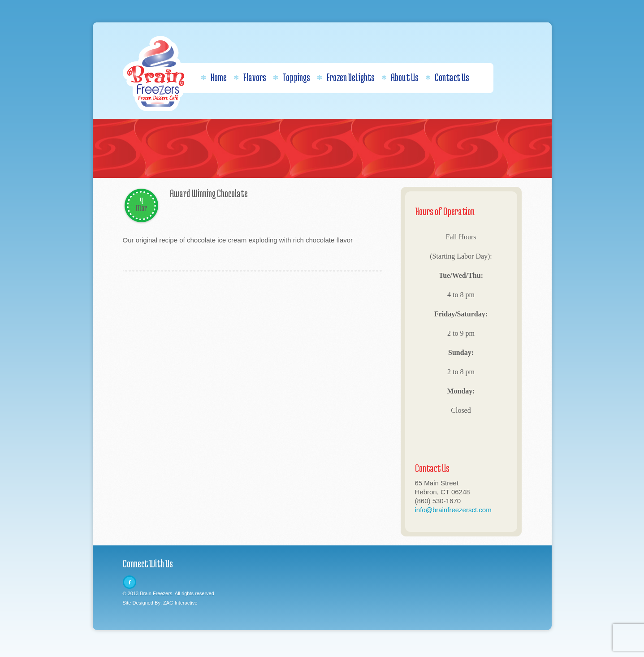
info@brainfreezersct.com (453, 510)
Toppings (292, 77)
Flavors (250, 77)
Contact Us (447, 77)
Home (214, 77)
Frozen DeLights (346, 77)
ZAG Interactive (180, 603)
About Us (400, 77)
